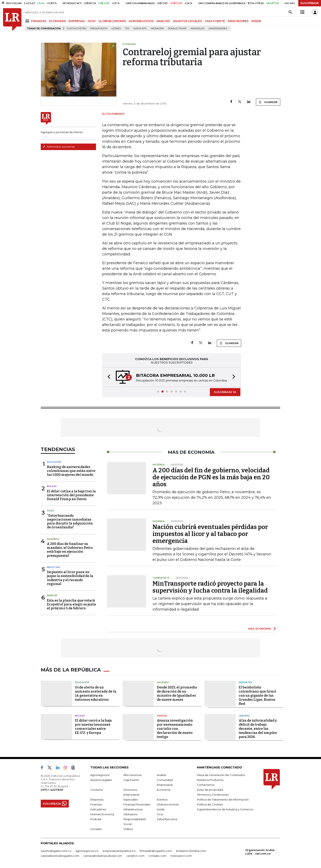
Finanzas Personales (137, 804)
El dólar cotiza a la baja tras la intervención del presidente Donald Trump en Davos (71, 495)
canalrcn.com (135, 856)
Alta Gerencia (132, 775)
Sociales (96, 829)
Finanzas (96, 804)
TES (127, 29)
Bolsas (52, 486)
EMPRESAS (77, 21)
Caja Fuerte (131, 780)
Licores (116, 29)
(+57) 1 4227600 (52, 790)
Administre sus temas (59, 147)
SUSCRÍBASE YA (225, 392)
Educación (54, 462)
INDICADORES (238, 21)
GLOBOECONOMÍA (112, 21)
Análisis (162, 775)
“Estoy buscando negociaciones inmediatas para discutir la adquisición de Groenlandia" (70, 522)
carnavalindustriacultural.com (103, 856)
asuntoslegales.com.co (56, 851)
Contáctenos (206, 785)
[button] (108, 377)
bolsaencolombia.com (191, 851)
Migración (157, 29)
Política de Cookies (210, 804)
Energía (52, 595)
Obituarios (130, 814)
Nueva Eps (140, 29)
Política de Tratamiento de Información (223, 800)
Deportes (245, 682)
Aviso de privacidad (210, 790)
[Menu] (28, 21)
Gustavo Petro (76, 29)
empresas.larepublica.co (119, 851)
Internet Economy (102, 814)
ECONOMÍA (57, 21)
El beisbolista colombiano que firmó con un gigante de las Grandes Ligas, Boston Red (257, 696)
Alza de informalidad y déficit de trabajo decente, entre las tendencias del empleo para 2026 (258, 729)
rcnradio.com (158, 856)
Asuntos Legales (101, 780)
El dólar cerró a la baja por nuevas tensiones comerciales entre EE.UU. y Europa (93, 727)
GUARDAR (268, 102)
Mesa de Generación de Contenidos (221, 775)
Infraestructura (133, 809)
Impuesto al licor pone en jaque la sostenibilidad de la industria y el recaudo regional (70, 578)
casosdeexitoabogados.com (60, 856)
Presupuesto (99, 29)
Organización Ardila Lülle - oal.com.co (260, 852)
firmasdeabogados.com (156, 851)
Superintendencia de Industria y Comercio (225, 809)
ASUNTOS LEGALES (187, 21)
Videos (128, 829)
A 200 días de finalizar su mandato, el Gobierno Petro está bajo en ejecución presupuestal (70, 550)
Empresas (97, 800)
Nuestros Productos (210, 780)
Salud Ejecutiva (167, 819)
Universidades (218, 29)
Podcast (96, 819)
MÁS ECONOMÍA (260, 629)
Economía (164, 790)
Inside (161, 809)
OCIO (92, 21)
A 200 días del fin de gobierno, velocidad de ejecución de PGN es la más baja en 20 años (211, 477)
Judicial (162, 716)
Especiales (131, 800)
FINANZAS (39, 21)
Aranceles (197, 29)
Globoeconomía (168, 804)
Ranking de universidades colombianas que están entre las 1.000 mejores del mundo (71, 471)
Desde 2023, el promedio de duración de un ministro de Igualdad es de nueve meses (177, 693)
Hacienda (53, 539)
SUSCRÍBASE (310, 3)
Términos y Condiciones (213, 795)
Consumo (97, 790)
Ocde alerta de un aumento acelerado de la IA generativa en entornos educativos (96, 693)
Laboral (244, 716)
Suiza (50, 511)
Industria (53, 567)
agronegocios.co (87, 851)
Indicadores (98, 809)
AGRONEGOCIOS (141, 21)
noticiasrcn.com (181, 856)
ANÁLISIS (163, 21)
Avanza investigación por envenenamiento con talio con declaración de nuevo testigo (175, 729)
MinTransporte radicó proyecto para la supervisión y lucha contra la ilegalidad (210, 587)
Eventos (162, 800)
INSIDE (256, 21)
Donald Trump (177, 29)
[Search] (290, 12)
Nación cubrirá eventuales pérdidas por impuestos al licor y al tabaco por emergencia (210, 534)
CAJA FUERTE (215, 21)
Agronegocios (100, 775)
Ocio (160, 814)
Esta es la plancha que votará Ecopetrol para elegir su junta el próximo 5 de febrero (71, 604)
